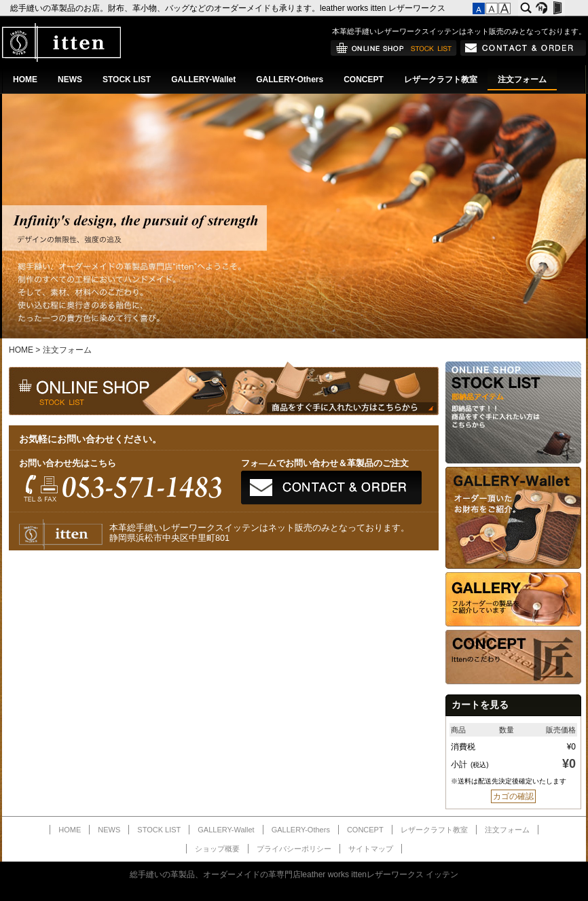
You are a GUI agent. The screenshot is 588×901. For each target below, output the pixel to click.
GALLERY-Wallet (203, 79)
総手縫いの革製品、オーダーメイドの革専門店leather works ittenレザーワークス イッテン (294, 874)
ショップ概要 (217, 849)
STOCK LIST (127, 79)
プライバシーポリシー (294, 849)
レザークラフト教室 (441, 79)
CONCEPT (364, 79)
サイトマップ (371, 849)
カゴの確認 (513, 796)
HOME (25, 79)
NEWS (70, 79)
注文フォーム (522, 79)
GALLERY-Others (290, 79)
